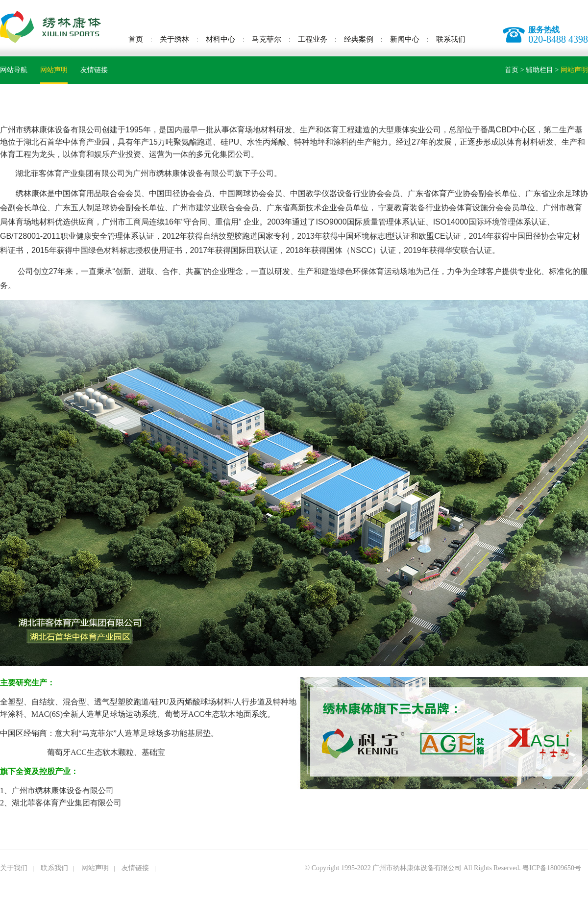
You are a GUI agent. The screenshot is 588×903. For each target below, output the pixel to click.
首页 (136, 39)
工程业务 (313, 39)
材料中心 (220, 39)
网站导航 (14, 70)
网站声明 (54, 70)
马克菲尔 (267, 39)
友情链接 (94, 70)
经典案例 (359, 39)
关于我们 (14, 868)
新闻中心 (405, 39)
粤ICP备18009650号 (552, 868)
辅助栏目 (539, 70)
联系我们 (451, 39)
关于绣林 (174, 39)
